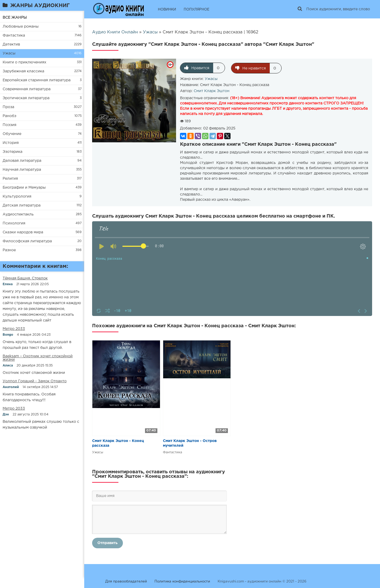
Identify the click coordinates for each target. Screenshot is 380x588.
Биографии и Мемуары (24, 188)
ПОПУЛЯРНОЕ (197, 10)
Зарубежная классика (23, 71)
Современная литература (27, 89)
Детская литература (22, 205)
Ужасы (9, 53)
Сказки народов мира (23, 232)
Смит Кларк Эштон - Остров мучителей (190, 443)
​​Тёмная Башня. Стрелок (25, 278)
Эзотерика (12, 152)
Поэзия (9, 125)
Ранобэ (9, 116)
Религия (10, 179)
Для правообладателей (126, 581)
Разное (9, 250)
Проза (8, 107)
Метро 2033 (14, 329)
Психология (14, 223)
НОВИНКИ (167, 10)
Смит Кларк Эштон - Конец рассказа (118, 443)
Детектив (11, 44)
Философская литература (27, 241)
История (11, 143)
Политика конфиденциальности (182, 581)
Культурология (17, 197)
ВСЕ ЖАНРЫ (15, 18)
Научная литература (22, 170)
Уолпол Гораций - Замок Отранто (35, 381)
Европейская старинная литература (37, 80)
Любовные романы (21, 27)
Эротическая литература (26, 98)
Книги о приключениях (24, 62)
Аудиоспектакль (18, 214)
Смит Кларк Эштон (212, 91)
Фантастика (14, 36)
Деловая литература (22, 161)
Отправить (107, 543)
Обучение (12, 134)
